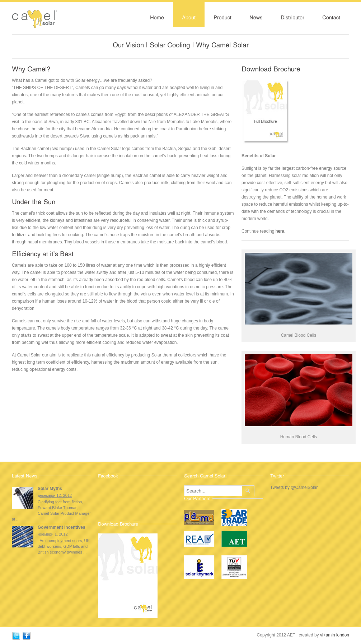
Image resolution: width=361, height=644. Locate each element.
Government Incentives (62, 527)
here (280, 231)
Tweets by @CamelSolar (294, 487)
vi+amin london (335, 635)
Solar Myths (50, 489)
